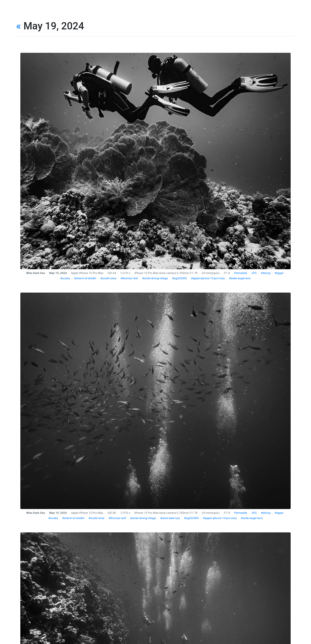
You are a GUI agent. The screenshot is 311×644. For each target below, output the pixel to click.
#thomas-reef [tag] (129, 278)
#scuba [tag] (65, 278)
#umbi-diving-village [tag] (155, 278)
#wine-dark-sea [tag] (170, 518)
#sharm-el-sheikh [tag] (85, 278)
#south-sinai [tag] (108, 278)
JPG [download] (254, 273)
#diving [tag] (266, 273)
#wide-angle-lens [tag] (240, 278)
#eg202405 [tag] (179, 278)
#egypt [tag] (279, 273)
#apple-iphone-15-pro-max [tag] (208, 278)
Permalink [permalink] (241, 273)
